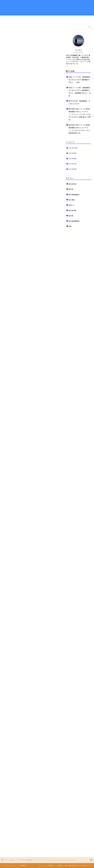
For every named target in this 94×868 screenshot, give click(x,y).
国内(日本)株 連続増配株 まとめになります (79, 102)
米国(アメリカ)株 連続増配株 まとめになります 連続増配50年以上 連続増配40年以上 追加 (80, 92)
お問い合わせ (72, 18)
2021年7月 (72, 164)
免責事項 (23, 865)
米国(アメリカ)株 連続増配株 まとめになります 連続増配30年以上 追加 (80, 80)
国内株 (71, 189)
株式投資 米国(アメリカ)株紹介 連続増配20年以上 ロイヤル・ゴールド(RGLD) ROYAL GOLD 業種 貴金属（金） (80, 129)
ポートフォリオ (44, 18)
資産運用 (30, 18)
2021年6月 (72, 169)
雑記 (70, 226)
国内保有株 (72, 184)
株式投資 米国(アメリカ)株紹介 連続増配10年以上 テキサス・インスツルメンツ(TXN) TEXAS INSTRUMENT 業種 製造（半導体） (80, 114)
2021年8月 (72, 159)
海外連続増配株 (74, 221)
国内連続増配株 (74, 195)
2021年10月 (73, 148)
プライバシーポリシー (11, 865)
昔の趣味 (72, 200)
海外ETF (72, 205)
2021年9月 (72, 153)
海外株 (6, 27)
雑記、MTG (58, 18)
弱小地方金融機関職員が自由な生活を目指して (47, 8)
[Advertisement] (32, 106)
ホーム (19, 18)
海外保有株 (72, 211)
